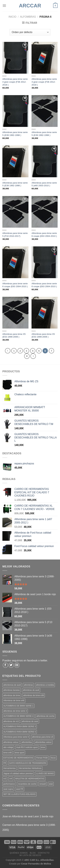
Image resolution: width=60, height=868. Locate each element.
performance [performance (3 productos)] (9, 784)
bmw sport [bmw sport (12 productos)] (19, 753)
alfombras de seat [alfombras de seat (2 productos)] (30, 721)
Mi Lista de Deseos (30, 855)
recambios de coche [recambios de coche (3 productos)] (27, 784)
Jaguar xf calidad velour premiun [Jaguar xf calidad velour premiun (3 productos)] (18, 773)
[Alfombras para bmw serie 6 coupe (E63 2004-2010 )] (45, 212)
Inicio (12, 17)
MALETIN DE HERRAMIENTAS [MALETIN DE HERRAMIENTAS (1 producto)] (30, 779)
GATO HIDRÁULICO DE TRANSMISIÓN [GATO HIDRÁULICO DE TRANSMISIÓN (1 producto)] (28, 763)
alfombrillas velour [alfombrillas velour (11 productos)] (43, 742)
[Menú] (4, 6)
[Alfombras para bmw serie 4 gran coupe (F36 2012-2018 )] (15, 58)
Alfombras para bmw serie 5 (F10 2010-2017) (15, 235)
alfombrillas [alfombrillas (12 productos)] (27, 742)
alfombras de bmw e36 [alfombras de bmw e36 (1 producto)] (34, 695)
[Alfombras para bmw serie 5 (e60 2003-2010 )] (45, 161)
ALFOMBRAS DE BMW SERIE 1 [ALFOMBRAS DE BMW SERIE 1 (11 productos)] (18, 706)
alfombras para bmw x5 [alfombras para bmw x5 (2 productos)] (43, 737)
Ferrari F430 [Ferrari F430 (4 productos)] (42, 758)
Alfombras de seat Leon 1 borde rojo (33, 816)
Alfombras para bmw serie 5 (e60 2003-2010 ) (44, 184)
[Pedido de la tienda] (30, 32)
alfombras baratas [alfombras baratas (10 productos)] (12, 690)
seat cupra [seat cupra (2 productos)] (8, 789)
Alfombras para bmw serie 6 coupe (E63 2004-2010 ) (44, 235)
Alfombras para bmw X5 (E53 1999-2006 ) (14, 336)
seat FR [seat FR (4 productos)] (20, 789)
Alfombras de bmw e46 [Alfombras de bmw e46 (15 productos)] (14, 700)
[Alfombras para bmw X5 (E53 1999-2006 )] (15, 313)
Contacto (44, 853)
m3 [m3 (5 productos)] (5, 779)
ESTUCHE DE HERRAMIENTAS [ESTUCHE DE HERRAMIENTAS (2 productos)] (18, 758)
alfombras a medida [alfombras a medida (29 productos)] (45, 685)
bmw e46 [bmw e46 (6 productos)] (8, 753)
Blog (33, 853)
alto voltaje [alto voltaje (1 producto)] (8, 747)
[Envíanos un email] (17, 665)
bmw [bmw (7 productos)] (43, 747)
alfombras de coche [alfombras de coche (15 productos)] (45, 716)
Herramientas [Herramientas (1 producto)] (10, 768)
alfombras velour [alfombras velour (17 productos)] (11, 742)
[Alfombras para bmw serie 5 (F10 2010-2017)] (15, 212)
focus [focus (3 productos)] (53, 758)
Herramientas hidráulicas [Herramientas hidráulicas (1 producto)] (30, 768)
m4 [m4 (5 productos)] (11, 779)
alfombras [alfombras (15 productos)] (28, 685)
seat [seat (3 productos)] (51, 784)
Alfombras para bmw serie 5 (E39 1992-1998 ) (15, 134)
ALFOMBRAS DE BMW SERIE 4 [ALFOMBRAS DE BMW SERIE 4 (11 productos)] (18, 716)
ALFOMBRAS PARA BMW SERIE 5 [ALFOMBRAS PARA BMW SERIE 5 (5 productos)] (20, 732)
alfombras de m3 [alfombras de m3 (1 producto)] (11, 721)
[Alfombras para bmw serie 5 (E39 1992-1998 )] (15, 111)
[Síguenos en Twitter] (11, 665)
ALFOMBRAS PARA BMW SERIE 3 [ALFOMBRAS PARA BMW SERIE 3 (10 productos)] (20, 726)
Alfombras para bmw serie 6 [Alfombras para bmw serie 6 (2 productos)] (16, 737)
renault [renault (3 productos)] (42, 784)
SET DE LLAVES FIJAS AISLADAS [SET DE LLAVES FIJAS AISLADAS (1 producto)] (19, 794)
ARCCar (30, 6)
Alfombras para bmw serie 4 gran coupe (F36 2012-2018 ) (15, 82)
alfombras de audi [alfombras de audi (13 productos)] (31, 690)
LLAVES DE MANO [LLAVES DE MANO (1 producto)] (45, 773)
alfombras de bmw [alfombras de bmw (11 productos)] (12, 695)
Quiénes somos (19, 853)
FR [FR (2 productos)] (5, 763)
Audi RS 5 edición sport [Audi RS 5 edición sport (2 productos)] (27, 747)
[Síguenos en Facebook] (5, 665)
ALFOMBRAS (28, 17)
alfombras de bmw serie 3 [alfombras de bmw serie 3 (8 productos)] (15, 711)
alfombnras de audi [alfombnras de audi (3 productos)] (12, 685)
